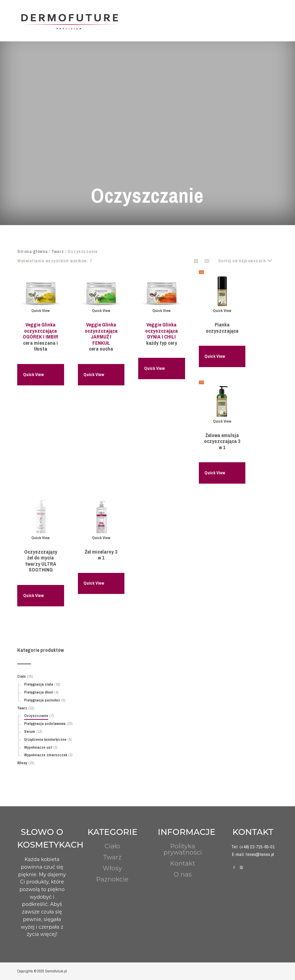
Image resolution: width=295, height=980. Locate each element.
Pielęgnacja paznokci (42, 700)
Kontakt (183, 863)
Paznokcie (112, 879)
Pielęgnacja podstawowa (45, 724)
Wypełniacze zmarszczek (46, 755)
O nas (183, 875)
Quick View (33, 375)
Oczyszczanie (36, 716)
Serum (30, 731)
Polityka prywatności (183, 849)
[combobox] (248, 261)
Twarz (58, 251)
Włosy (22, 763)
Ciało (22, 676)
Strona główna (33, 251)
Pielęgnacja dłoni (39, 692)
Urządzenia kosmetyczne (45, 739)
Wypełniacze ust (38, 747)
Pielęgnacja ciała (39, 684)
